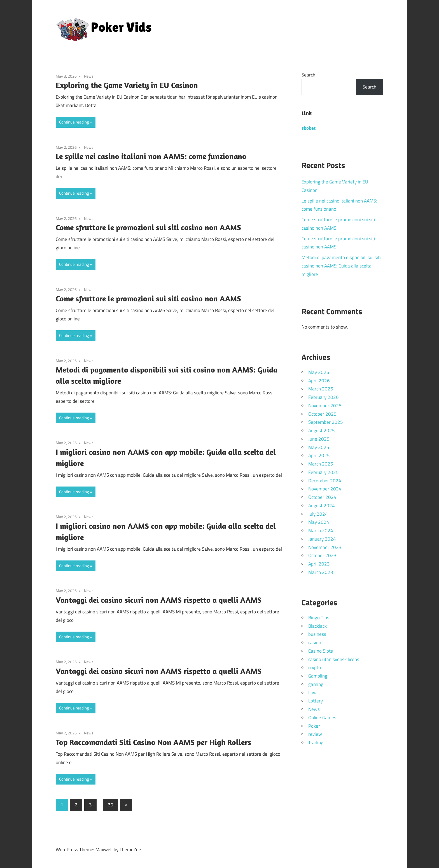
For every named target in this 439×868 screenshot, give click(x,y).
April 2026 (319, 381)
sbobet (309, 128)
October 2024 (322, 497)
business (317, 634)
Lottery (316, 701)
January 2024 (322, 539)
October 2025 (322, 414)
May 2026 (319, 372)
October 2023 (322, 555)
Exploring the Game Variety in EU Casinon (127, 85)
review (315, 734)
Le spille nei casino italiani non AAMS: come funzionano (151, 156)
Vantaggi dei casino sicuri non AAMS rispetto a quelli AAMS (159, 600)
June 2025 (319, 439)
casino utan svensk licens (334, 659)
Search (308, 75)
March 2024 (321, 530)
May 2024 (319, 522)
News (89, 76)
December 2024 (325, 481)
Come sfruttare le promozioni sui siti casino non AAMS (148, 227)
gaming (316, 684)
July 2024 (318, 514)
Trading (316, 743)
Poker (314, 726)
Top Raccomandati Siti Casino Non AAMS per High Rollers (153, 742)
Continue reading (74, 122)
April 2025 (319, 455)
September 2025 (326, 422)
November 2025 (325, 406)
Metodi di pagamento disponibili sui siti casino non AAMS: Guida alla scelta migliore (341, 266)
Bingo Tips (319, 618)
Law (312, 693)
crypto (315, 667)
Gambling (318, 676)
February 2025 (324, 472)
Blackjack (317, 626)
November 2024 (325, 489)
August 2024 (322, 506)
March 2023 (321, 572)
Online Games (322, 718)
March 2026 (321, 389)
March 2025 (321, 464)
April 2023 (319, 564)
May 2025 (319, 447)
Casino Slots (321, 651)
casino (315, 643)
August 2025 (322, 430)
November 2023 (325, 547)
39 (111, 805)
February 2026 (324, 397)
